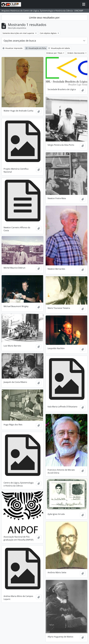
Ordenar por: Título (55, 53)
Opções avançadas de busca (20, 41)
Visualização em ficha (36, 48)
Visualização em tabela (59, 48)
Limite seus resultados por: (44, 18)
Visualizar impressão (13, 48)
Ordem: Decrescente (76, 53)
